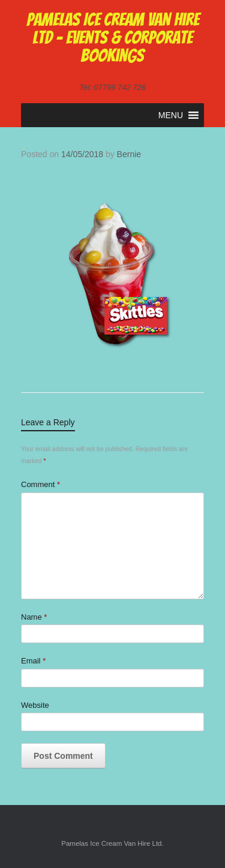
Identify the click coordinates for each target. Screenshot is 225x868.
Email (33, 661)
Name (34, 617)
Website (35, 705)
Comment (40, 484)
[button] (171, 115)
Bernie (129, 154)
